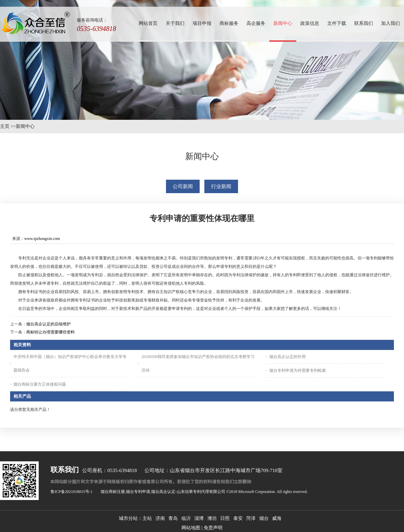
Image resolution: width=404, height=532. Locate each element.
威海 (277, 518)
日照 (225, 518)
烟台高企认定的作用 (288, 357)
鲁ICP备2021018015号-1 (72, 492)
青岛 (173, 518)
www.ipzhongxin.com (42, 239)
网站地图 (191, 528)
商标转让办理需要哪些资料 (50, 332)
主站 (147, 518)
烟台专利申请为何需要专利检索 (298, 370)
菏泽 (251, 518)
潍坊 (212, 518)
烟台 (264, 518)
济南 (160, 518)
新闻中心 (25, 126)
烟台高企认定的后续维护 (48, 324)
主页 (5, 126)
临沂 (186, 518)
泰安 (238, 518)
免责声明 (213, 528)
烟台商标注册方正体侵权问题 (40, 384)
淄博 (199, 518)
